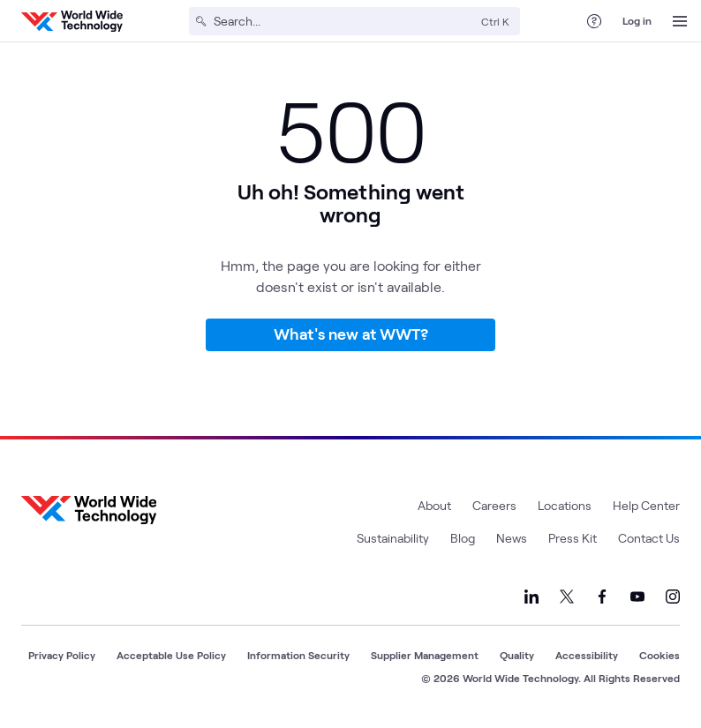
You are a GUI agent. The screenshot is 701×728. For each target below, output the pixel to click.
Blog (463, 538)
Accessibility (587, 655)
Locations (565, 505)
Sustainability (393, 538)
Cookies (660, 655)
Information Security (298, 655)
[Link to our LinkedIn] (531, 597)
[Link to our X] (567, 597)
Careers (494, 505)
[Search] (344, 21)
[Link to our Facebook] (602, 597)
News (512, 538)
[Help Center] (594, 21)
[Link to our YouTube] (637, 597)
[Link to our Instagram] (673, 597)
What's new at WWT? (351, 334)
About (434, 505)
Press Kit (573, 538)
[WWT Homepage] (72, 21)
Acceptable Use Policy (171, 655)
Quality (517, 655)
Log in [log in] (637, 20)
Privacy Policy (62, 655)
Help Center (646, 505)
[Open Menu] (680, 21)
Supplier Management (425, 655)
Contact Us (649, 538)
